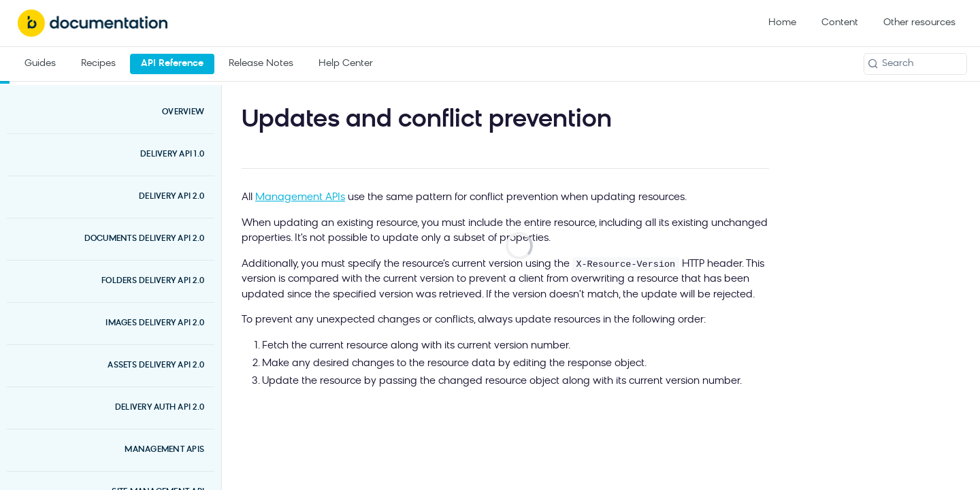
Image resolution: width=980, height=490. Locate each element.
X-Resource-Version (625, 264)
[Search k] (915, 64)
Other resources (919, 23)
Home (782, 23)
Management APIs (300, 198)
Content (840, 23)
